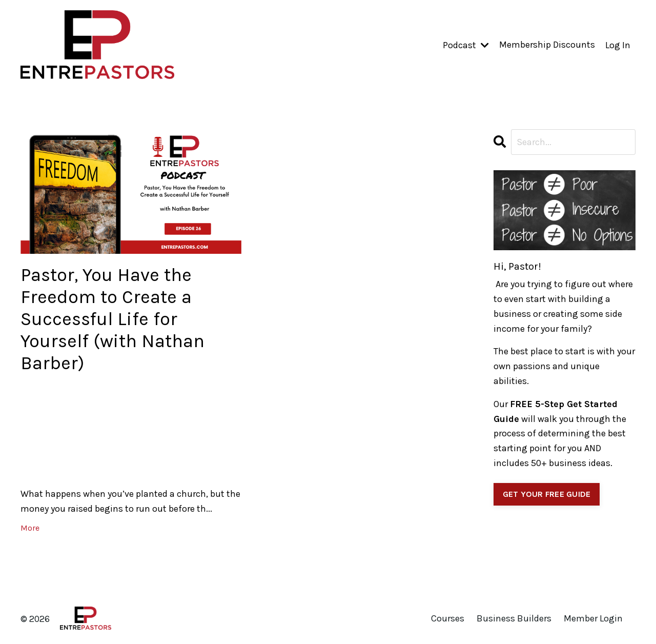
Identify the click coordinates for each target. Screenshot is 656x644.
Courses (448, 619)
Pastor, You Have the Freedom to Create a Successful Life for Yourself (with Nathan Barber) (113, 319)
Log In (618, 45)
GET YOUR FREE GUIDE (547, 494)
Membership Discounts (547, 45)
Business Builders (514, 619)
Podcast (466, 45)
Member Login (593, 619)
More (30, 528)
